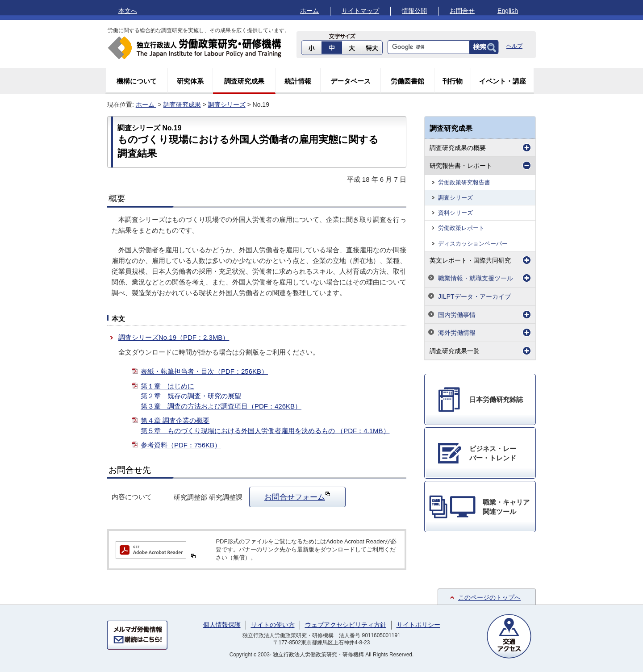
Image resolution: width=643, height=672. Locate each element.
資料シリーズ (455, 213)
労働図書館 (407, 81)
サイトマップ (360, 11)
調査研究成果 (244, 81)
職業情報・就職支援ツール (476, 278)
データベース (351, 81)
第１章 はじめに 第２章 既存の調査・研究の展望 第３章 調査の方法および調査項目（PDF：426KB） (221, 396)
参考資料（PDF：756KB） (181, 445)
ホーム (309, 11)
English (508, 11)
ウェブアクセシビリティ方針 (346, 625)
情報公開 (414, 11)
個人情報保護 (222, 625)
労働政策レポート (461, 228)
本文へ (128, 11)
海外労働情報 (457, 333)
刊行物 (453, 81)
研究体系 (190, 81)
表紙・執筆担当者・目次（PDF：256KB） (204, 371)
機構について (137, 81)
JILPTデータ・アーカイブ (474, 296)
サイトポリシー (418, 625)
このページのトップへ (489, 597)
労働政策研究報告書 (464, 182)
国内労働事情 (457, 315)
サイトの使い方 (273, 625)
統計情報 (298, 81)
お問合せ (462, 11)
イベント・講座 (503, 81)
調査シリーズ (227, 104)
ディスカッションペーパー (473, 244)
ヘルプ (514, 46)
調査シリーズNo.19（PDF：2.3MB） (174, 337)
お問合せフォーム (297, 496)
